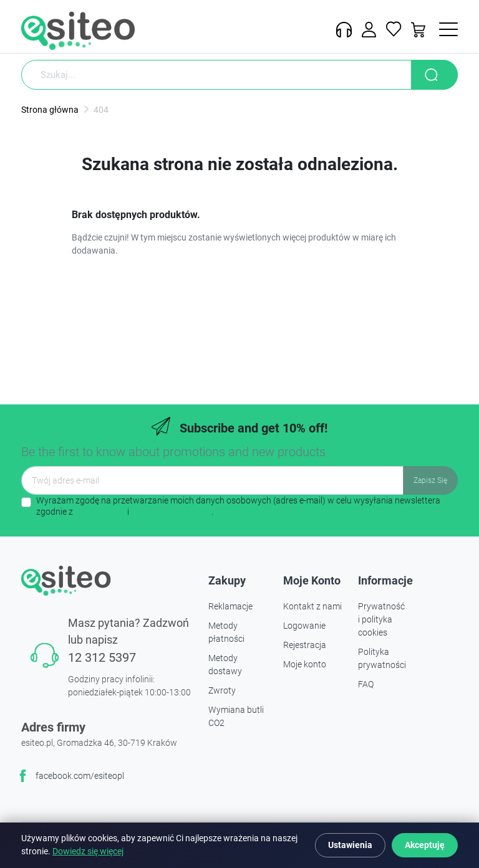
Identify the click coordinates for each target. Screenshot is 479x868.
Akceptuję (425, 845)
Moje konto (305, 664)
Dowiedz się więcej (88, 851)
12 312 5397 (102, 657)
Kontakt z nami (312, 606)
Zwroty (222, 690)
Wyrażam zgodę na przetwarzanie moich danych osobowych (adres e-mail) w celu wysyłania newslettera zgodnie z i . (238, 506)
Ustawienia (350, 845)
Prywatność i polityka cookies (381, 619)
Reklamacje (230, 606)
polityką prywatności (171, 512)
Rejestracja (305, 645)
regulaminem (100, 512)
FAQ (366, 684)
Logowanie (304, 626)
